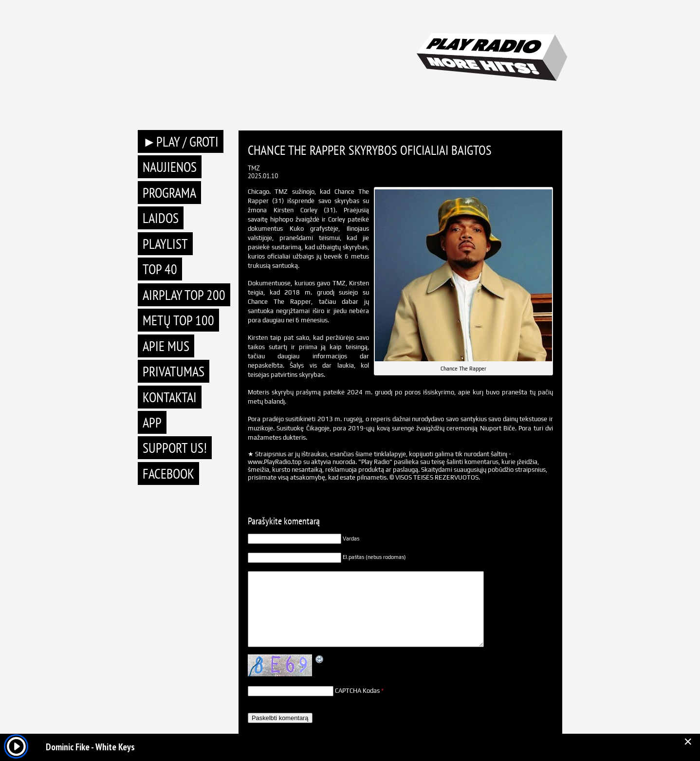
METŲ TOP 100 (178, 320)
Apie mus (166, 346)
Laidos (161, 218)
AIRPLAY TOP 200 (184, 295)
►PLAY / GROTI (181, 141)
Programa (169, 193)
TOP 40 (160, 269)
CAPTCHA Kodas (357, 691)
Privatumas (174, 371)
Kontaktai (170, 397)
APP (152, 422)
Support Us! (175, 448)
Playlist (165, 244)
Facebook (168, 473)
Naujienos (170, 167)
